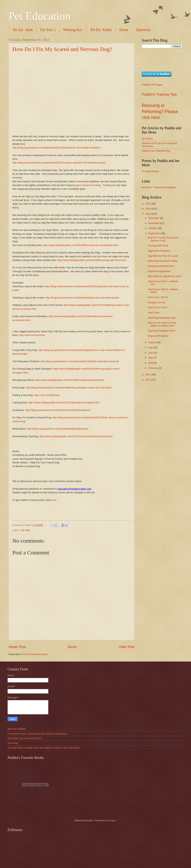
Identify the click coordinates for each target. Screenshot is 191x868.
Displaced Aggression (159, 271)
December (154, 218)
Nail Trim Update (16, 729)
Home (124, 30)
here (54, 500)
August (152, 342)
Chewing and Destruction (161, 266)
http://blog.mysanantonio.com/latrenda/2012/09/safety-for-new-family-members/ (56, 148)
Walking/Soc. (73, 30)
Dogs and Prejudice (158, 336)
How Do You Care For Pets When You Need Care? (162, 324)
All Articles (147, 139)
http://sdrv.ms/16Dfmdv (47, 395)
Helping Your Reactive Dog (156, 151)
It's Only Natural (150, 171)
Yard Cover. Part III (158, 297)
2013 (148, 214)
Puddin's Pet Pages (152, 85)
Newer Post (17, 647)
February (153, 368)
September (154, 233)
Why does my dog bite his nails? (165, 276)
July (151, 347)
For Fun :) (48, 30)
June (151, 353)
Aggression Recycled (159, 251)
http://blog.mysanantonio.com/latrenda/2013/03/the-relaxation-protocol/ (80, 361)
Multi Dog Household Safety (162, 261)
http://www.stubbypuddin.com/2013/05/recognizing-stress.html (70, 380)
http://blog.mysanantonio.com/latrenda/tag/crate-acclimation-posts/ (82, 298)
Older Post (127, 647)
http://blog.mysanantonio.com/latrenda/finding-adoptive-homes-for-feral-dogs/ (69, 388)
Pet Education (40, 16)
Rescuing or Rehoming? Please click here (160, 111)
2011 (148, 380)
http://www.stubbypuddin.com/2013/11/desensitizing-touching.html (76, 436)
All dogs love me (156, 302)
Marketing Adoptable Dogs (162, 318)
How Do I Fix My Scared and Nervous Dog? (62, 49)
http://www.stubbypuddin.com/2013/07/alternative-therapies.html (64, 403)
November (154, 223)
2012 (148, 374)
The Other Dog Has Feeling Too (24, 738)
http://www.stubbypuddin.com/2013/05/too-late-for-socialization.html (81, 245)
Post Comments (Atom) (36, 654)
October (153, 228)
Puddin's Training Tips (159, 94)
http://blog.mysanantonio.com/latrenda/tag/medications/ (57, 429)
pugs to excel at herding (88, 185)
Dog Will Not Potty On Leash (163, 256)
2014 (148, 209)
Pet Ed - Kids (23, 30)
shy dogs (26, 530)
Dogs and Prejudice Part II (162, 331)
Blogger (112, 820)
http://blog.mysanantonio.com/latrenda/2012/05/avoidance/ (58, 410)
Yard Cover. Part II (157, 307)
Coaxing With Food (158, 246)
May (151, 358)
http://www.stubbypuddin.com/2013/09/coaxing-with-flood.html (92, 260)
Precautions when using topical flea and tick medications (37, 734)
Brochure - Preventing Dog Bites (159, 187)
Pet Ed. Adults (101, 30)
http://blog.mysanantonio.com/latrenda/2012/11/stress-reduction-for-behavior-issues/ (59, 163)
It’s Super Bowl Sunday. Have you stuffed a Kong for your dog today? (44, 748)
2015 (148, 204)
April (151, 363)
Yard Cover (154, 313)
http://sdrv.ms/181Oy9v (32, 335)
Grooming (13, 743)
